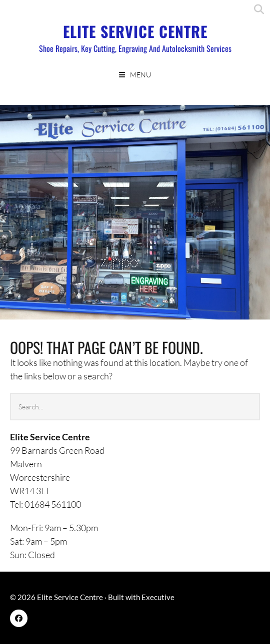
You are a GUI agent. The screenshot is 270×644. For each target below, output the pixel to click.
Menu (140, 75)
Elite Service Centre (135, 31)
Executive (158, 597)
